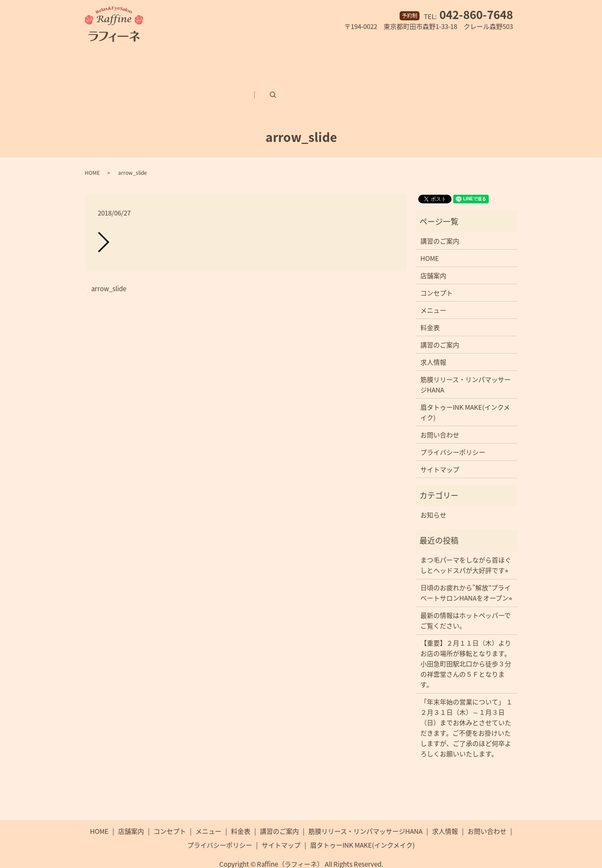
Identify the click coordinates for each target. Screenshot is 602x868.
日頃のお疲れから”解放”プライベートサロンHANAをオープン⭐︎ (466, 572)
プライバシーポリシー (453, 432)
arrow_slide (109, 268)
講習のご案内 (325, 60)
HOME (92, 152)
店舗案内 (137, 60)
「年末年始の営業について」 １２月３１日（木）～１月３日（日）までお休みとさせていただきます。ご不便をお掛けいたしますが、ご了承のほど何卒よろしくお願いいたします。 (466, 707)
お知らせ (433, 495)
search (323, 80)
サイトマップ (440, 449)
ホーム (94, 60)
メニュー (234, 60)
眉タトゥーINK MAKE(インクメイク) (251, 80)
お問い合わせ (160, 80)
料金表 (276, 60)
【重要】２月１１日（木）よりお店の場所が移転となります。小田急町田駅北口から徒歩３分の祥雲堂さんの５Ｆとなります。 (466, 643)
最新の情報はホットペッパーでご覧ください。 (466, 600)
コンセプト (185, 60)
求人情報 (108, 80)
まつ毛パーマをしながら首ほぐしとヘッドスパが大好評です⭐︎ (466, 545)
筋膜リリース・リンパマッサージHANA (421, 60)
